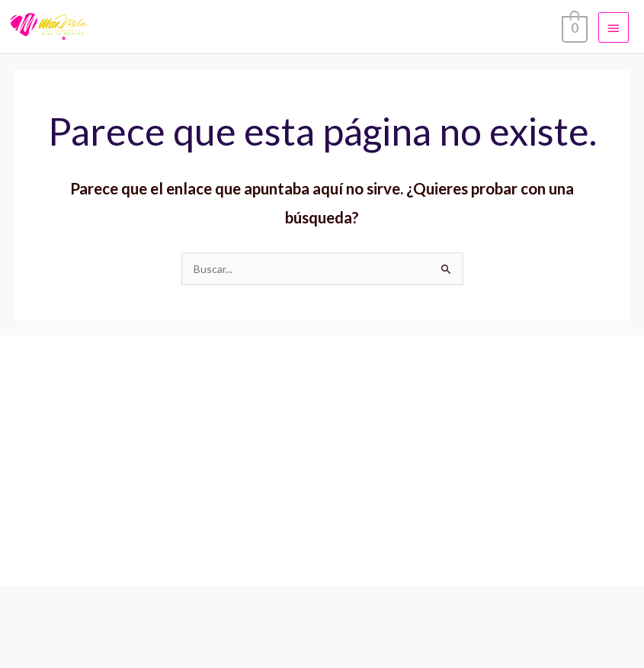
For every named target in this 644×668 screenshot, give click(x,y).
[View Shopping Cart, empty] (573, 27)
